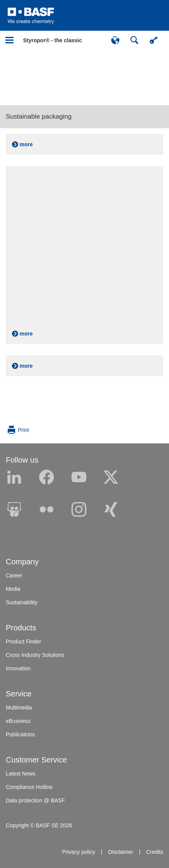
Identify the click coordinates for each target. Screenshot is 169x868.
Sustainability (22, 602)
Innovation (18, 668)
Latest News (21, 774)
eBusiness (18, 721)
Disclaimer (121, 852)
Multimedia (19, 708)
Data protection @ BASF (35, 800)
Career (14, 575)
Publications (20, 734)
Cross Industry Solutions (35, 655)
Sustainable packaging (39, 117)
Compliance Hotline (29, 787)
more (26, 144)
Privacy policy (79, 852)
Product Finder (23, 641)
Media (13, 589)
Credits (155, 852)
